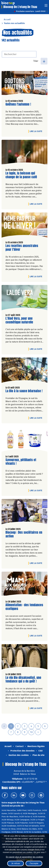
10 (31, 732)
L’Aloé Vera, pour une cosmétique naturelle (20, 320)
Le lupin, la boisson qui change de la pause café (21, 175)
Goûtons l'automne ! (18, 104)
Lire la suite (37, 131)
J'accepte (34, 863)
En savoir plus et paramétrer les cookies (24, 857)
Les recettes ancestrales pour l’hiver (22, 248)
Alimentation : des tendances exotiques (24, 607)
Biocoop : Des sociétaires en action (24, 534)
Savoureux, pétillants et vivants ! (21, 462)
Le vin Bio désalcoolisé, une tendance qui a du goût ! (23, 680)
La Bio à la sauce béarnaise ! (24, 391)
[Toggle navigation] (46, 6)
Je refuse (16, 863)
